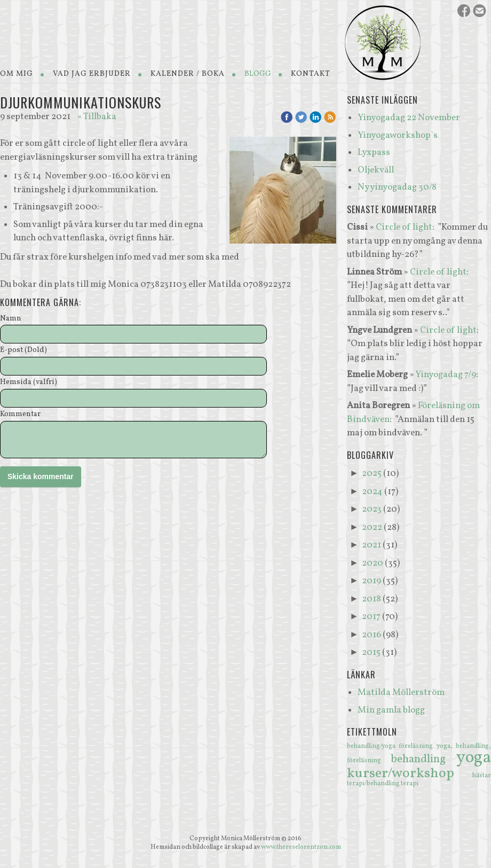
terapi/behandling (374, 784)
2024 (372, 492)
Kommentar (20, 415)
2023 (372, 509)
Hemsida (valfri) (29, 383)
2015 (371, 652)
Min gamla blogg (391, 710)
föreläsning (417, 746)
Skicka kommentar (41, 476)
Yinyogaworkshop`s (398, 135)
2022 (372, 527)
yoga (474, 758)
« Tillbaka (97, 117)
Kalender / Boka (188, 74)
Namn (11, 319)
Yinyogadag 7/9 (446, 375)
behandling (423, 759)
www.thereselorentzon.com (301, 847)
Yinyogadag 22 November (409, 118)
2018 (371, 599)
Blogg (258, 74)
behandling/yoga (373, 746)
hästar (482, 776)
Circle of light (404, 227)
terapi (410, 784)
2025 (372, 474)
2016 (371, 635)
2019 (371, 581)
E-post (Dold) (23, 351)
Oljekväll (376, 170)
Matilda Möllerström (401, 693)
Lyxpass (374, 153)
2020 (373, 563)
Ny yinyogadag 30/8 (397, 187)
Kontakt (311, 74)
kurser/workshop (410, 773)
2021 (371, 545)
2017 (371, 617)
